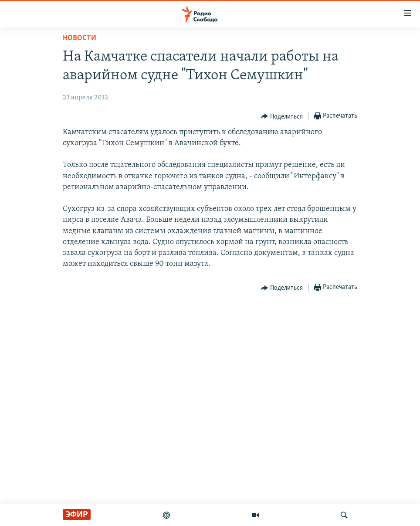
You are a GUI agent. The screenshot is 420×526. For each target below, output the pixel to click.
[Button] (282, 116)
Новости (80, 38)
